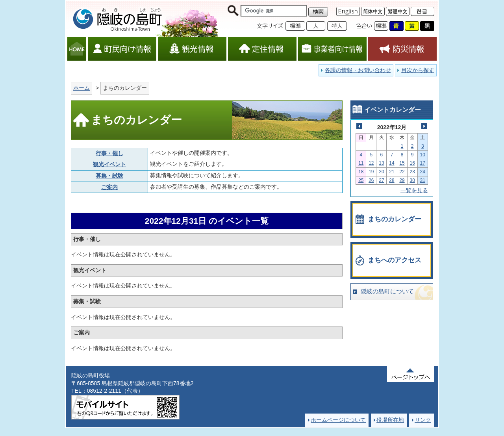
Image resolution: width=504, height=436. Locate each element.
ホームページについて (338, 420)
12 (371, 163)
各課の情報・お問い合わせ (358, 70)
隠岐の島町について (387, 291)
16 (412, 163)
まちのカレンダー (395, 219)
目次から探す (418, 70)
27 (381, 180)
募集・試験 (109, 176)
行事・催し (109, 153)
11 (361, 163)
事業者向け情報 (332, 49)
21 (392, 172)
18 (361, 172)
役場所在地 (390, 420)
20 (381, 172)
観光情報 (192, 49)
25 (361, 180)
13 (381, 163)
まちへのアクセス (395, 260)
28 (392, 180)
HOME (77, 49)
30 (412, 180)
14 (392, 163)
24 (423, 172)
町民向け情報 (122, 49)
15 (402, 163)
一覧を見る (414, 190)
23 (412, 172)
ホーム (82, 88)
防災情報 (402, 49)
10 (423, 155)
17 (423, 163)
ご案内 (109, 187)
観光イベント (109, 164)
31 (423, 180)
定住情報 (262, 49)
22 (402, 172)
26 (371, 180)
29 (402, 180)
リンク (423, 420)
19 (371, 172)
